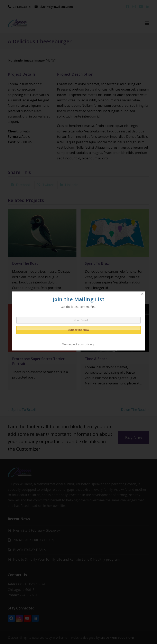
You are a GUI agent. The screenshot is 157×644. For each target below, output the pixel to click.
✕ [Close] (142, 294)
